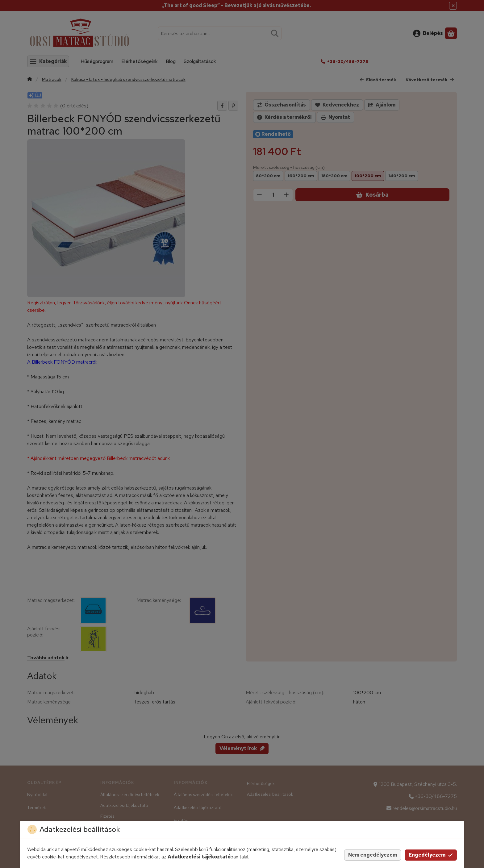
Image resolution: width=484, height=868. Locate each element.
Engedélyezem (431, 855)
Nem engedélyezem (373, 855)
